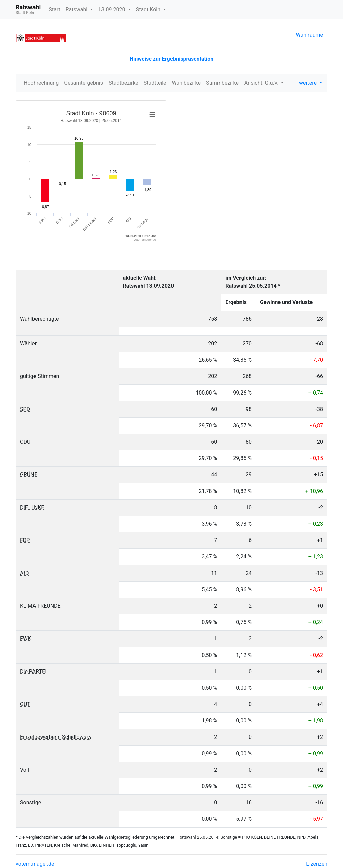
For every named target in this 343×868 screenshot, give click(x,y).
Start (54, 10)
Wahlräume (310, 35)
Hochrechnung (41, 83)
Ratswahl (77, 10)
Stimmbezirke (222, 83)
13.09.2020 (112, 10)
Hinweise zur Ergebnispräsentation (171, 59)
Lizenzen (317, 864)
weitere (308, 83)
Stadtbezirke (123, 83)
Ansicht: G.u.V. (262, 83)
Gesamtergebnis (84, 83)
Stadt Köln (149, 10)
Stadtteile (155, 83)
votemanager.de (35, 864)
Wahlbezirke (186, 83)
